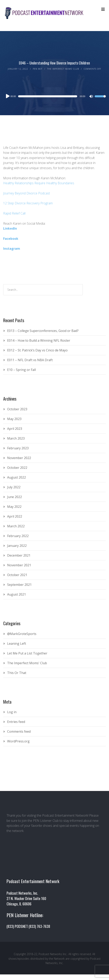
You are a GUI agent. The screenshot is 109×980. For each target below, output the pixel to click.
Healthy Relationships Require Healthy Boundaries (39, 183)
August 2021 (17, 594)
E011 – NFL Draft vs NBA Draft (30, 360)
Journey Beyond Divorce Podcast (27, 193)
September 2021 (19, 585)
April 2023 (15, 429)
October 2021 (17, 575)
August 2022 (17, 477)
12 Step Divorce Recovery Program (28, 203)
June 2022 (15, 497)
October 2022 (17, 468)
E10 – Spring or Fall (21, 370)
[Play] (7, 96)
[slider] (48, 96)
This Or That (17, 673)
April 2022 (15, 516)
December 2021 (19, 555)
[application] (54, 96)
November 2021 (19, 565)
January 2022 (17, 546)
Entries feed (16, 722)
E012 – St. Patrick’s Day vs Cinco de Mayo (37, 350)
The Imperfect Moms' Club (63, 69)
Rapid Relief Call (14, 213)
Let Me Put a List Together (27, 653)
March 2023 (16, 438)
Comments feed (19, 731)
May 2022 (14, 507)
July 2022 (14, 487)
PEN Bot (38, 69)
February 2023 (18, 448)
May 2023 (14, 419)
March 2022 (16, 526)
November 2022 (19, 458)
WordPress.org (18, 741)
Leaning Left (17, 644)
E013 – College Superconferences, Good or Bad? (43, 331)
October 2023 (17, 409)
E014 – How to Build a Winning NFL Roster (39, 340)
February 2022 (18, 536)
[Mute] (91, 97)
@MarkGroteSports (22, 634)
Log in (12, 712)
